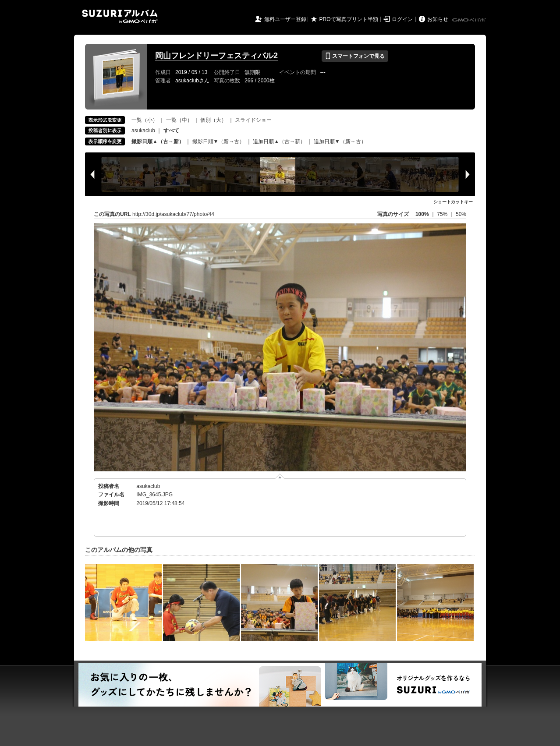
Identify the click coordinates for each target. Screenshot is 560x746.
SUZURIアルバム (120, 16)
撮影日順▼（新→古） (219, 141)
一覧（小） (145, 120)
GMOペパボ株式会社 (470, 20)
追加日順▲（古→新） (279, 141)
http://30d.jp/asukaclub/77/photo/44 (173, 214)
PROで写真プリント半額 (349, 19)
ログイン (402, 19)
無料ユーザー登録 (285, 19)
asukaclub (143, 131)
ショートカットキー (453, 202)
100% (422, 214)
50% (461, 214)
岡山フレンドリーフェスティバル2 (216, 56)
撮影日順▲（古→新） (158, 141)
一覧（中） (179, 120)
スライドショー (253, 120)
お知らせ (438, 19)
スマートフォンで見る (355, 56)
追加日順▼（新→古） (340, 141)
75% (443, 214)
